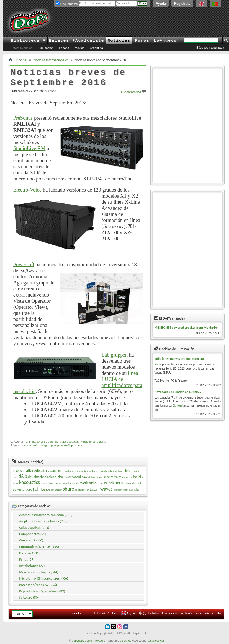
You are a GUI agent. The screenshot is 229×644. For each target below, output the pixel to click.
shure (69, 489)
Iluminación (46, 48)
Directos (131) (29, 553)
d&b (23, 476)
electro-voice (31, 445)
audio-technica (73, 471)
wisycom (118, 490)
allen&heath (36, 470)
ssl (76, 490)
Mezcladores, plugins (93, 442)
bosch (136, 471)
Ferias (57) (27, 559)
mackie (75, 483)
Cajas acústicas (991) (34, 527)
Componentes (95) (33, 534)
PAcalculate (88, 41)
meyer (100, 483)
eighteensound (96, 477)
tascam (95, 489)
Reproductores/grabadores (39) (42, 591)
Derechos (125, 641)
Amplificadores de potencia (42, 442)
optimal (127, 483)
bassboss (105, 471)
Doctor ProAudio (95, 641)
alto (50, 471)
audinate (58, 471)
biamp (121, 471)
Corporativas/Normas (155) (39, 547)
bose (15, 477)
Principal (21, 60)
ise (135, 477)
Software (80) (29, 597)
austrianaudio (88, 471)
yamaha (134, 489)
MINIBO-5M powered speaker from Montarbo (186, 328)
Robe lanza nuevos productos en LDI (179, 359)
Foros (142, 41)
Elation (177, 405)
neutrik (109, 483)
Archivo (113, 613)
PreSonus (23, 118)
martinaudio (88, 483)
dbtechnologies (44, 477)
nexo (119, 483)
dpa (66, 477)
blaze (129, 471)
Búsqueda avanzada (210, 48)
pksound (136, 483)
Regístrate (182, 4)
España (64, 48)
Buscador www (172, 613)
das (30, 477)
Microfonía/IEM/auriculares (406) (44, 578)
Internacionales (22, 48)
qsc (30, 489)
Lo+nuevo (165, 41)
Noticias (119, 41)
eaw (84, 477)
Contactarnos (82, 613)
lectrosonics (65, 483)
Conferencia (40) (31, 540)
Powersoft (24, 264)
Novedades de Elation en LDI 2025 (178, 392)
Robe (158, 364)
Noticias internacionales (51, 60)
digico (59, 477)
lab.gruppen (48, 445)
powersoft (64, 445)
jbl (139, 477)
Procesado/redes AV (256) (38, 585)
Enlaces (59, 41)
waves (106, 489)
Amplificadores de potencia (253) (43, 521)
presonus (77, 445)
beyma (114, 471)
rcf (36, 489)
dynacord (75, 477)
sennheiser (56, 490)
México (80, 48)
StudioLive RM (29, 148)
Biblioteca (28, 41)
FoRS (189, 613)
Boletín (154, 613)
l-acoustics (29, 482)
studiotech (84, 490)
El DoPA (99, 613)
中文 (143, 613)
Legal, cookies (156, 641)
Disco (198, 613)
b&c (98, 471)
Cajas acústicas (69, 442)
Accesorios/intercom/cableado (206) (46, 515)
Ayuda (161, 4)
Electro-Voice (27, 190)
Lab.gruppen (114, 355)
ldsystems (53, 483)
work (125, 490)
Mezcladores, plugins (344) (39, 572)
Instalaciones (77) (32, 566)
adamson (19, 471)
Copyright (78, 641)
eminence (127, 477)
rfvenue (45, 489)
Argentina (97, 48)
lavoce (44, 483)
